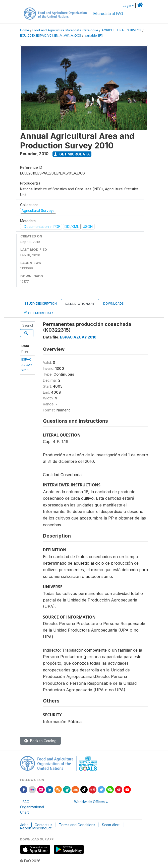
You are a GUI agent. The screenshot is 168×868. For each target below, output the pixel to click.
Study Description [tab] (41, 303)
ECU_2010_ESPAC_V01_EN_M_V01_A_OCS (51, 35)
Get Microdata (72, 154)
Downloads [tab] (114, 303)
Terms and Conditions (77, 825)
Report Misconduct (36, 828)
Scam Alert (111, 825)
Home (25, 30)
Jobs (24, 825)
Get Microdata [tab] (39, 313)
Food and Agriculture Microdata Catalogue (65, 30)
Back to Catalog (40, 741)
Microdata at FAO (108, 14)
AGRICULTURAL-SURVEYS (121, 30)
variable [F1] (94, 35)
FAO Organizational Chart (32, 807)
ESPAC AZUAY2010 (27, 365)
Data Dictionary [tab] (80, 304)
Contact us (43, 825)
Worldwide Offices (89, 802)
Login (127, 6)
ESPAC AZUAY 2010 (78, 337)
